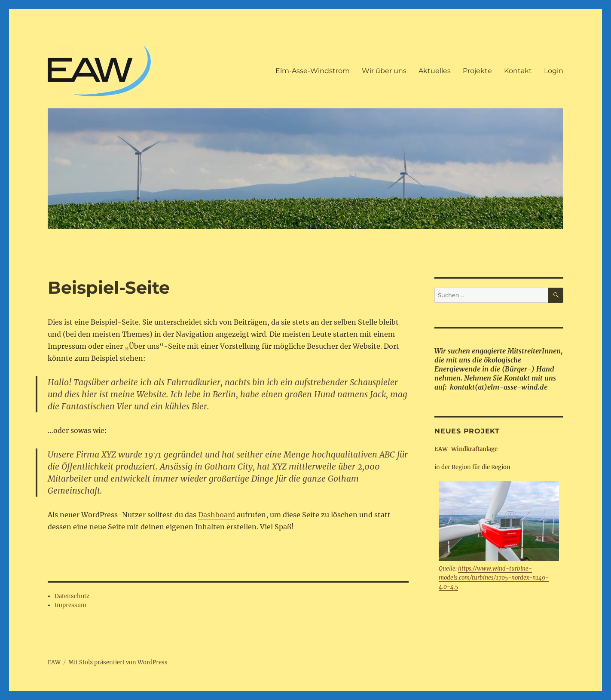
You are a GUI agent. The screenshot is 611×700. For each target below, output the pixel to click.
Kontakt (518, 71)
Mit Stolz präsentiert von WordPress (118, 662)
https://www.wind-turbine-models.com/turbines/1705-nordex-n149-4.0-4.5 (494, 578)
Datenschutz (72, 596)
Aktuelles (435, 71)
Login (554, 71)
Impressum (70, 605)
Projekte (477, 71)
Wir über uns (384, 71)
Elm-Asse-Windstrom (313, 71)
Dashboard (217, 515)
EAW (54, 662)
